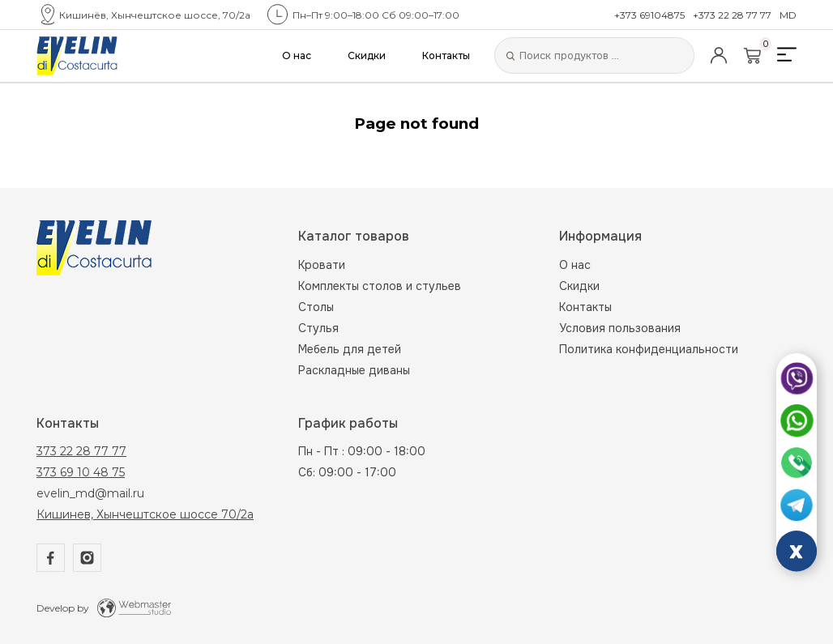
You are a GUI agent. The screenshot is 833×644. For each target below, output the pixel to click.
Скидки (367, 55)
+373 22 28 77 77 (732, 15)
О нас (297, 55)
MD (788, 15)
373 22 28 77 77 (81, 451)
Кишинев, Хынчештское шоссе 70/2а (145, 514)
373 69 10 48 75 (81, 472)
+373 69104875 (649, 15)
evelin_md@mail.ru (90, 493)
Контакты (446, 55)
